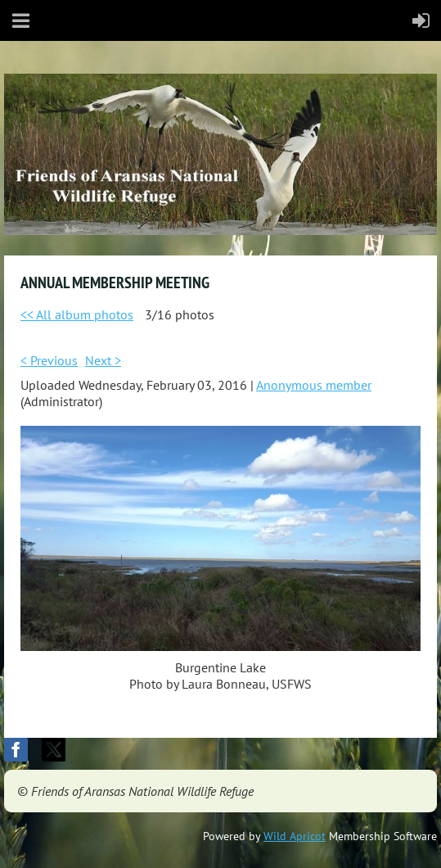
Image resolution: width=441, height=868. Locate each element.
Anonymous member (314, 385)
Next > (103, 360)
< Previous (49, 360)
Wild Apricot (295, 836)
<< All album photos (77, 314)
